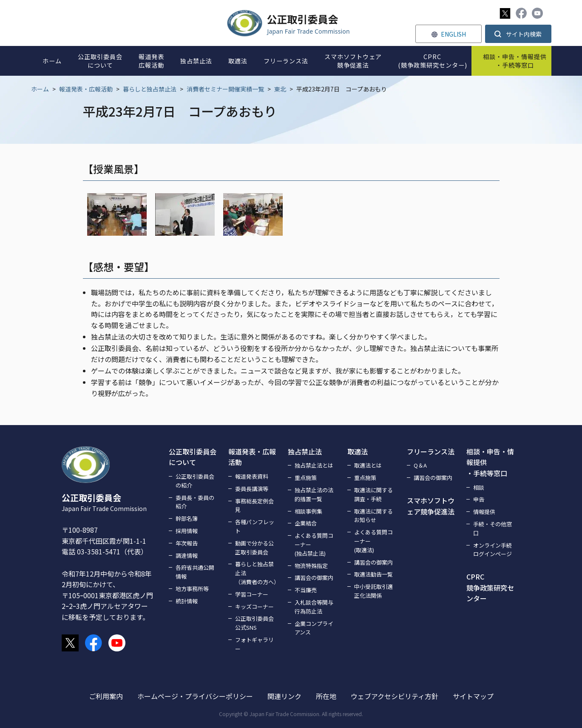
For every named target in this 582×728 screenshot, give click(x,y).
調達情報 (187, 555)
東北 (280, 89)
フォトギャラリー (254, 644)
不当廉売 (306, 590)
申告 (479, 499)
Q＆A (420, 465)
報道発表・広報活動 (86, 89)
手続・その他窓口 (493, 528)
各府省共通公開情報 (195, 572)
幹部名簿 (187, 518)
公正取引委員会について (193, 457)
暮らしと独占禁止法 (150, 89)
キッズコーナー (254, 607)
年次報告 (187, 543)
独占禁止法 (305, 451)
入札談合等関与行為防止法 (314, 607)
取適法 (358, 451)
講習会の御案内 (314, 578)
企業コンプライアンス (314, 628)
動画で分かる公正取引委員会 (254, 548)
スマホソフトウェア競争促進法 (431, 506)
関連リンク (284, 696)
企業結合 (306, 523)
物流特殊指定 (311, 566)
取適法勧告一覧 (373, 574)
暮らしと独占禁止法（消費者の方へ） (256, 573)
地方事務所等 (192, 589)
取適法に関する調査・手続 (373, 494)
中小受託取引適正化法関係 (373, 591)
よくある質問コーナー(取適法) (373, 541)
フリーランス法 (431, 451)
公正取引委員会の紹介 (195, 481)
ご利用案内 (106, 696)
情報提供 (484, 512)
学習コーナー (252, 594)
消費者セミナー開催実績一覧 (225, 89)
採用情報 (187, 531)
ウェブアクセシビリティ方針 (395, 696)
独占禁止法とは (314, 465)
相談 (479, 487)
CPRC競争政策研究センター (490, 587)
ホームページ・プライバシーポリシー (195, 696)
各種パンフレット (255, 526)
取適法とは (368, 465)
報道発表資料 (252, 476)
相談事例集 (308, 511)
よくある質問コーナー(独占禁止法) (314, 544)
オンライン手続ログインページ (493, 550)
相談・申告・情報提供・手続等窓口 (490, 462)
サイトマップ (473, 696)
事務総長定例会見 (254, 505)
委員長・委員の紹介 (195, 502)
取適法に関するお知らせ (373, 516)
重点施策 (306, 478)
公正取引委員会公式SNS (254, 623)
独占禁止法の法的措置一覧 (314, 494)
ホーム (40, 89)
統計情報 (187, 601)
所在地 (326, 696)
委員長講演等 (252, 489)
